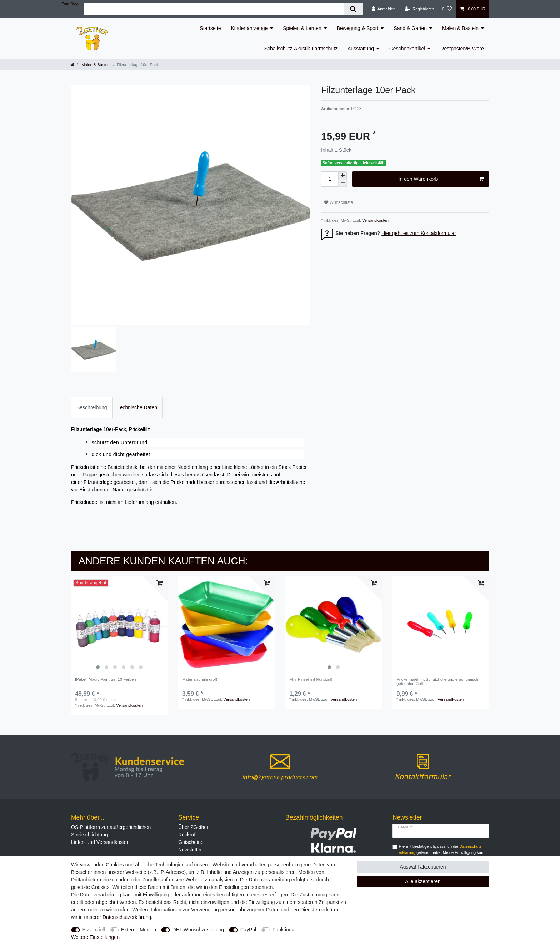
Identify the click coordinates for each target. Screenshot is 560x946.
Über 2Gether (193, 827)
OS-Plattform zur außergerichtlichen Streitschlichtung (111, 831)
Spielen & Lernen (302, 28)
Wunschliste (338, 202)
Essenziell (94, 930)
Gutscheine (191, 842)
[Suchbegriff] (214, 9)
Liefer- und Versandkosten (100, 842)
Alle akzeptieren (423, 881)
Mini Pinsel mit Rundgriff (311, 679)
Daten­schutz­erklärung (127, 917)
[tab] (92, 408)
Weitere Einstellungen (95, 937)
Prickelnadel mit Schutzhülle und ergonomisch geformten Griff (437, 681)
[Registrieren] (419, 9)
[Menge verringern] (342, 183)
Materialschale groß (200, 679)
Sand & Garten (410, 28)
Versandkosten (375, 220)
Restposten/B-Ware (462, 49)
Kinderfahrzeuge (249, 28)
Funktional (284, 930)
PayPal (248, 930)
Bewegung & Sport (358, 28)
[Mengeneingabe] (330, 179)
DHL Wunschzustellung (198, 930)
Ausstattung (361, 49)
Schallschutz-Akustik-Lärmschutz (301, 49)
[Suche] (353, 9)
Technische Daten (137, 407)
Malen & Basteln (460, 28)
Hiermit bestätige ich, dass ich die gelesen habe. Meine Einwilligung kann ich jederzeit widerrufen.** (442, 852)
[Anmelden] (384, 9)
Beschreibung (92, 407)
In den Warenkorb (441, 179)
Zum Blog (70, 4)
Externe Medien (139, 930)
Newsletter (190, 850)
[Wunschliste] (447, 9)
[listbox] (119, 625)
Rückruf (187, 835)
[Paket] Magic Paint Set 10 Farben (105, 679)
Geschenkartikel (407, 49)
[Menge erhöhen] (342, 175)
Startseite (210, 28)
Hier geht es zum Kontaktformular (419, 233)
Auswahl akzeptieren (423, 867)
